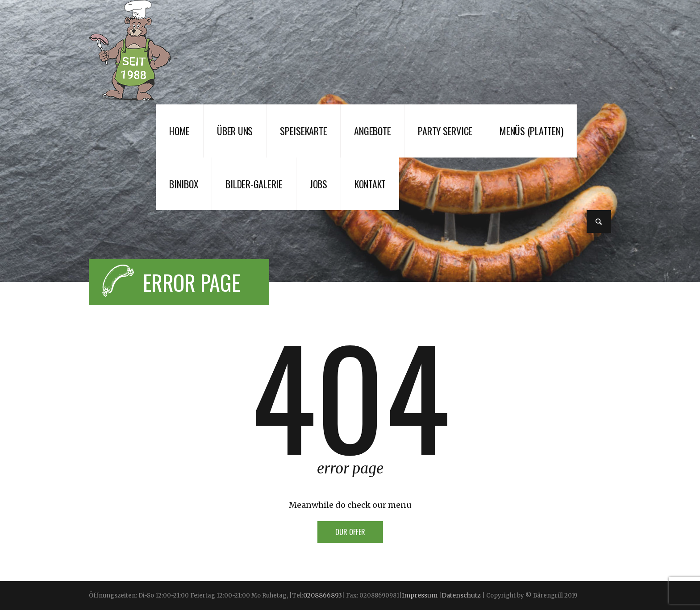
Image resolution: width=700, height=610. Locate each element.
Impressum (420, 595)
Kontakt (370, 184)
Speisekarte (303, 131)
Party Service (445, 131)
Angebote (372, 131)
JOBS (319, 184)
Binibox (184, 184)
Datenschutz (461, 595)
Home (179, 131)
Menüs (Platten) (531, 131)
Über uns (235, 131)
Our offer (350, 532)
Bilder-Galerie (254, 184)
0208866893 (323, 595)
